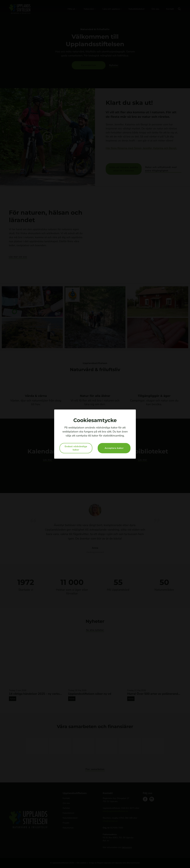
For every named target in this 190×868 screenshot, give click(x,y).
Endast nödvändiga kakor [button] (76, 448)
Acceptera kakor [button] (114, 448)
